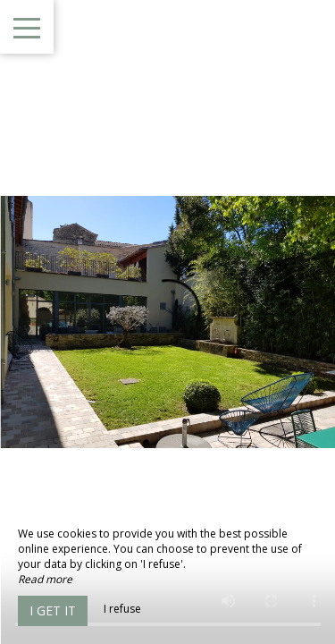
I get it (53, 610)
